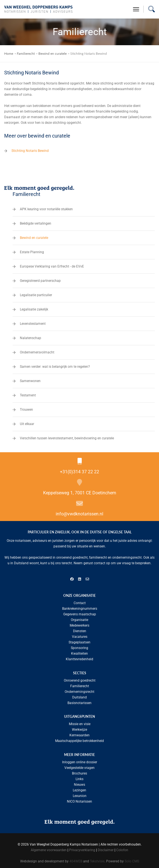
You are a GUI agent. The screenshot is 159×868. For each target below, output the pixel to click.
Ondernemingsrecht (79, 690)
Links (79, 777)
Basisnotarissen (79, 701)
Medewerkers (79, 624)
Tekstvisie (97, 860)
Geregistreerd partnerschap (40, 279)
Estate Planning (32, 250)
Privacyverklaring (82, 848)
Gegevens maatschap (80, 613)
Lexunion (80, 794)
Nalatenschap (31, 336)
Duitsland (79, 696)
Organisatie (79, 618)
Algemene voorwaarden (49, 848)
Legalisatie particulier (36, 293)
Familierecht (26, 52)
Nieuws (79, 783)
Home (9, 52)
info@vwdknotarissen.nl (79, 512)
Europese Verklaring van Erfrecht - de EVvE (52, 265)
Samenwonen (30, 379)
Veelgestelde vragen (79, 766)
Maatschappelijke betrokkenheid (79, 739)
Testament (28, 394)
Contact (80, 601)
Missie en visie (80, 722)
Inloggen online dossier (80, 760)
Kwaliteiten (79, 652)
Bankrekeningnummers (80, 607)
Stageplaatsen (79, 641)
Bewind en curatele (52, 52)
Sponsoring (79, 646)
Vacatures (80, 635)
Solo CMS (132, 860)
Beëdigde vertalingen (36, 222)
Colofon (122, 848)
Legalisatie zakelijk (34, 308)
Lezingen (79, 789)
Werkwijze (79, 728)
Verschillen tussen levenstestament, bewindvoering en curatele (67, 437)
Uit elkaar (27, 422)
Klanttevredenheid (79, 657)
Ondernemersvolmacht (37, 351)
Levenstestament (33, 322)
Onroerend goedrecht (80, 679)
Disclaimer (106, 848)
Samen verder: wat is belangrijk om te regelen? (55, 365)
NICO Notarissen (79, 800)
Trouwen (26, 408)
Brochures (79, 772)
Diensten (80, 629)
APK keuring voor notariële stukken (46, 207)
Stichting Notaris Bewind (30, 149)
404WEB (76, 860)
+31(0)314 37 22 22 (79, 470)
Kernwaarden (79, 734)
